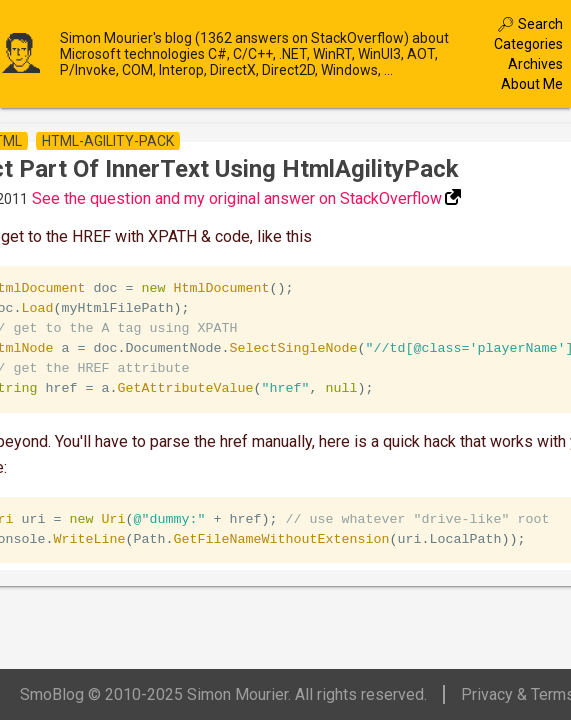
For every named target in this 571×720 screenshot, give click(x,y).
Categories (528, 44)
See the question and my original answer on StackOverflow (237, 198)
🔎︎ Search (530, 24)
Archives (535, 64)
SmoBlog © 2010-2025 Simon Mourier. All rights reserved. (223, 694)
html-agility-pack (108, 141)
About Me (532, 84)
